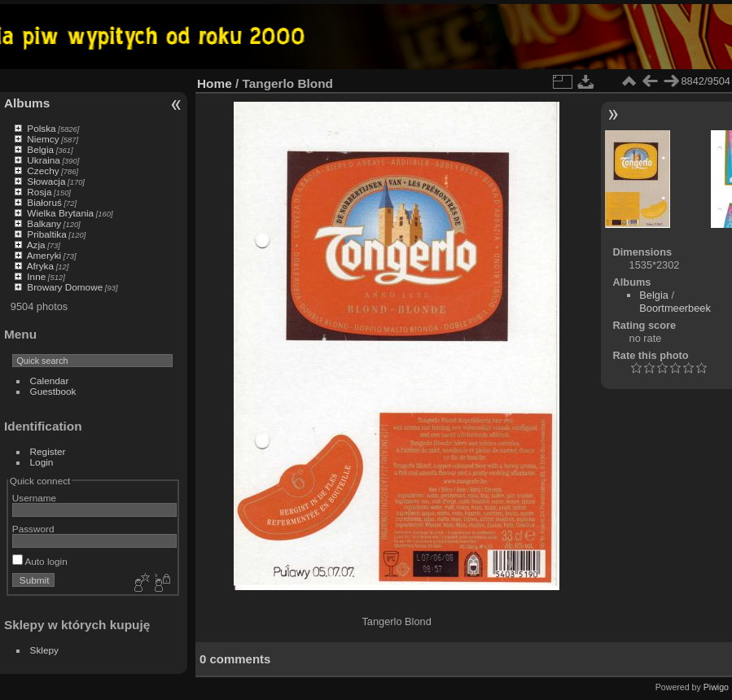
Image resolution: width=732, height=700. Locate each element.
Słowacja (46, 181)
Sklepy (44, 650)
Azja (36, 245)
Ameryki (44, 255)
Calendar (50, 381)
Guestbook (53, 391)
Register (48, 451)
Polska (41, 128)
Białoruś (44, 202)
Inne (36, 276)
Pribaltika (46, 234)
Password (33, 529)
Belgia (40, 149)
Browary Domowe (65, 287)
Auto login (40, 561)
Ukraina (44, 160)
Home (215, 83)
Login (42, 462)
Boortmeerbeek (675, 308)
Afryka (40, 266)
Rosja (39, 192)
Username (34, 498)
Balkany (44, 223)
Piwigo (716, 687)
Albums (27, 103)
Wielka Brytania (60, 213)
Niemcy (43, 139)
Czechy (43, 171)
